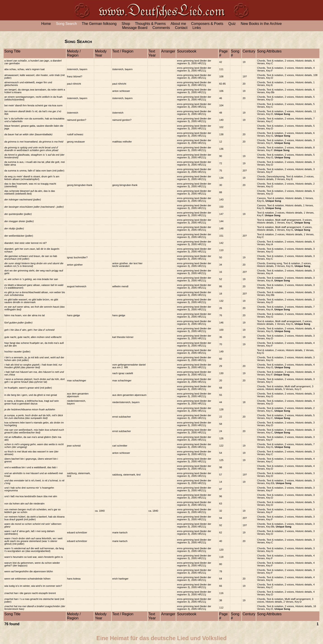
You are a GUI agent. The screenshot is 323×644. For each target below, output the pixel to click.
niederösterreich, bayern (126, 402)
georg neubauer (76, 142)
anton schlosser (121, 91)
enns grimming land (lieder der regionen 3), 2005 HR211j (194, 62)
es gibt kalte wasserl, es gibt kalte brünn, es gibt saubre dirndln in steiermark (31, 301)
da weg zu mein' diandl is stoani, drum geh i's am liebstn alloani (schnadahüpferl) (32, 178)
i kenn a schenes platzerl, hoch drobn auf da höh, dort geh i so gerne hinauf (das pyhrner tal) (34, 380)
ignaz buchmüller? (77, 257)
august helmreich (77, 286)
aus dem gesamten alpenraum (78, 395)
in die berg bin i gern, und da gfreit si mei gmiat (31, 395)
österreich (73, 113)
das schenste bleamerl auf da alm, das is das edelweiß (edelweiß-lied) (30, 192)
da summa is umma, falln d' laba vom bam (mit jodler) (34, 171)
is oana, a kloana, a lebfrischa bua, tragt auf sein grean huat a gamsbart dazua (32, 402)
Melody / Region (74, 53)
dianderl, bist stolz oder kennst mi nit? (25, 243)
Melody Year (101, 53)
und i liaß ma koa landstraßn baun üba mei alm (31, 496)
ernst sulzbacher (122, 417)
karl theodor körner (123, 337)
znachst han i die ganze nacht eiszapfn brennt (30, 593)
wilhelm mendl (120, 286)
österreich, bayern (77, 69)
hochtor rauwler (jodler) (17, 352)
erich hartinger (120, 579)
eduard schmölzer (77, 532)
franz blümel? (75, 76)
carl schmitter (120, 446)
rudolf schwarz (75, 134)
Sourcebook (187, 51)
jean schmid (74, 446)
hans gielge (74, 315)
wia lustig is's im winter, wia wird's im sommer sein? (33, 586)
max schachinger (77, 380)
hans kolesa (74, 579)
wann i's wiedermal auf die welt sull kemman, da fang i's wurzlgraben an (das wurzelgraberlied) (34, 550)
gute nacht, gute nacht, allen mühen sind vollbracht (33, 337)
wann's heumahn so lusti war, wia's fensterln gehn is (34, 557)
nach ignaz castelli (123, 373)
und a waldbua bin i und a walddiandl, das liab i (31, 467)
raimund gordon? (77, 120)
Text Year (152, 53)
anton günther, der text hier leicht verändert (127, 265)
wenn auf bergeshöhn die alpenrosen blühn (29, 571)
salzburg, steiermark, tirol (126, 475)
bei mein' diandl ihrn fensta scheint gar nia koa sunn (33, 105)
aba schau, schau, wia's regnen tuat (24, 69)
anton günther (75, 265)
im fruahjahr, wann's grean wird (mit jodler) (28, 388)
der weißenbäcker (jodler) (19, 236)
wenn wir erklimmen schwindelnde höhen (27, 579)
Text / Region (123, 51)
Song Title (12, 51)
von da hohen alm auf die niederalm (24, 504)
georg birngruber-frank (80, 185)
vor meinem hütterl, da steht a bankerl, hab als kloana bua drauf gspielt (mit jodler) (34, 518)
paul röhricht (74, 84)
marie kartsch (120, 532)
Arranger (168, 51)
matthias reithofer (122, 142)
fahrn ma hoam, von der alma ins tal (24, 315)
